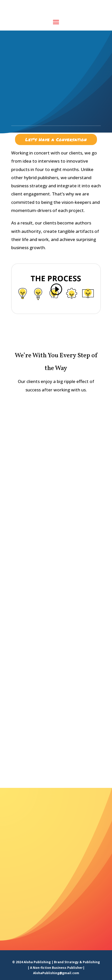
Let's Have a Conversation (56, 139)
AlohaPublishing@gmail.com (56, 973)
